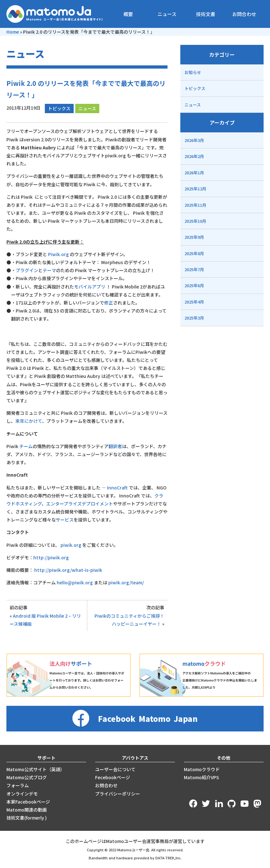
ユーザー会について (115, 769)
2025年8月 (194, 253)
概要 (128, 14)
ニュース (167, 14)
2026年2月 (194, 156)
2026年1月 (194, 173)
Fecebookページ (113, 777)
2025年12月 (195, 189)
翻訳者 (115, 446)
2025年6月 (194, 285)
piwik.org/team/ (126, 582)
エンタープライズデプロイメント (80, 504)
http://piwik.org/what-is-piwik (68, 570)
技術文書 (206, 14)
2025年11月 (195, 205)
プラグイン (27, 270)
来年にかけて (29, 421)
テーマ (49, 270)
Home (13, 32)
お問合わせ (244, 14)
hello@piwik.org (75, 582)
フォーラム (18, 785)
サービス (65, 520)
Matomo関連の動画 (27, 810)
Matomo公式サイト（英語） (36, 769)
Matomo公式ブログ (27, 777)
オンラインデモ (22, 794)
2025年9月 (194, 237)
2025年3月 (194, 318)
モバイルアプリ (90, 287)
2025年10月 (195, 221)
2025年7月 (194, 269)
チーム (26, 446)
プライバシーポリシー (118, 794)
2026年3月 (194, 140)
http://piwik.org (51, 557)
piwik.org (71, 545)
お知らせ (193, 72)
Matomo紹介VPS (201, 777)
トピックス (59, 108)
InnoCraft (117, 488)
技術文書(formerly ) (27, 818)
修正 (109, 303)
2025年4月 (194, 302)
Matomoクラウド (202, 769)
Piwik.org (58, 254)
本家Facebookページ (28, 802)
